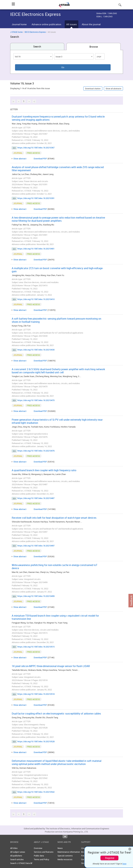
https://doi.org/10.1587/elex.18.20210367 (36, 148)
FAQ (83, 856)
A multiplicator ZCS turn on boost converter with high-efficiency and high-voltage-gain (57, 270)
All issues (72, 24)
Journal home (19, 24)
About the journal (91, 24)
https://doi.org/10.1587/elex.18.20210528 (36, 741)
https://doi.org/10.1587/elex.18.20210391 (36, 198)
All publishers (16, 856)
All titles (14, 848)
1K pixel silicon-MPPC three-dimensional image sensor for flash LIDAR (51, 666)
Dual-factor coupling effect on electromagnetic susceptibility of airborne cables (56, 714)
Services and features (44, 852)
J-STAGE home (16, 32)
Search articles (17, 859)
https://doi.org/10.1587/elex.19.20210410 (36, 299)
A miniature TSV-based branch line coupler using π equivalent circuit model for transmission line (55, 617)
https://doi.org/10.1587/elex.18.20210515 (36, 647)
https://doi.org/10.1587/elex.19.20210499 (36, 596)
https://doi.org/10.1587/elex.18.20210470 (36, 400)
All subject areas (18, 852)
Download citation (93, 89)
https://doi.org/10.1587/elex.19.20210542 (36, 792)
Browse (94, 47)
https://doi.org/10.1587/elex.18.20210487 (36, 498)
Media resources (65, 859)
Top (65, 837)
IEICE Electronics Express (35, 32)
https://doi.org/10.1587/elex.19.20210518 (36, 694)
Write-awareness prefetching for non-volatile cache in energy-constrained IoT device (55, 567)
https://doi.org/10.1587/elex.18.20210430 (36, 350)
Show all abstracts (113, 89)
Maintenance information (69, 852)
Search (37, 47)
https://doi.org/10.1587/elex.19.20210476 (36, 451)
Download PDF (40, 159)
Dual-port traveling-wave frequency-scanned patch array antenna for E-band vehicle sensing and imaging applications (58, 118)
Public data (39, 856)
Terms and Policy (42, 859)
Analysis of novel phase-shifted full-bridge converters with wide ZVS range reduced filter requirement (58, 169)
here (124, 864)
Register (110, 858)
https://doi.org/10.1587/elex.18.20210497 (36, 546)
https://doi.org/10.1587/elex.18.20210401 (36, 249)
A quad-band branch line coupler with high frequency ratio (44, 470)
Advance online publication (46, 24)
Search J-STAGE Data (21, 863)
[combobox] (33, 56)
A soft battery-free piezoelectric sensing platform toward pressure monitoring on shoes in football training (56, 320)
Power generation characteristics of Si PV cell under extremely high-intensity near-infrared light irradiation (57, 421)
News (60, 848)
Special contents (65, 856)
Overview (38, 848)
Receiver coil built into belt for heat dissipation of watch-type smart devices (54, 518)
